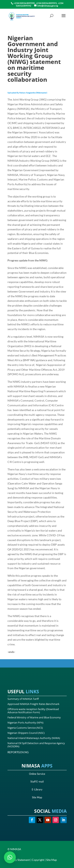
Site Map (37, 797)
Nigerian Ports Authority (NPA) (25, 723)
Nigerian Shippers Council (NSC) (26, 733)
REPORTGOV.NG (18, 752)
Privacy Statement (19, 860)
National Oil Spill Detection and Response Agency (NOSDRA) (36, 745)
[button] (10, 857)
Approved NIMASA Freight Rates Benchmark (33, 704)
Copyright (38, 860)
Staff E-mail (37, 782)
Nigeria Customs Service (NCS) (25, 728)
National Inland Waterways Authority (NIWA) (34, 738)
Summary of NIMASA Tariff (23, 699)
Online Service (37, 774)
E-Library (37, 789)
